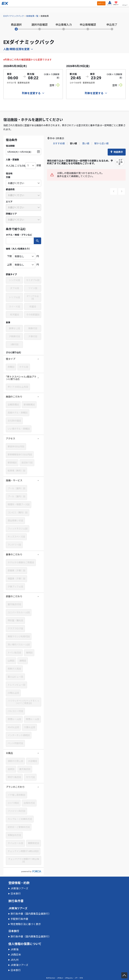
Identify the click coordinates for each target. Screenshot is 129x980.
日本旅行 (16, 894)
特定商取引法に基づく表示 (26, 924)
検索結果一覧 (32, 16)
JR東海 (15, 950)
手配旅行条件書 (19, 919)
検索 (37, 241)
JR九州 (15, 960)
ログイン (101, 3)
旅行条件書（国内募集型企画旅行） (31, 914)
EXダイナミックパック (14, 16)
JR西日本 (16, 955)
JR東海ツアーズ (19, 889)
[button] (24, 359)
